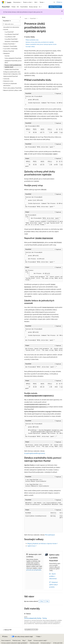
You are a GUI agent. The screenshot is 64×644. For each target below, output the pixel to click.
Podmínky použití (34, 643)
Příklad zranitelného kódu (32, 40)
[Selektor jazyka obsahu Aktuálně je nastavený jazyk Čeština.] (5, 637)
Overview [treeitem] (7, 56)
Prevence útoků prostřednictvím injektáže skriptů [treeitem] (13, 66)
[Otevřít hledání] (54, 2)
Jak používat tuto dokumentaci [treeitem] (11, 27)
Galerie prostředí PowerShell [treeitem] (10, 76)
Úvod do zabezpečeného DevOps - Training (35, 618)
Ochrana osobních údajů (40, 640)
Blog (24, 640)
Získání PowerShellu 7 (55, 7)
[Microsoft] (3, 2)
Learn (26, 18)
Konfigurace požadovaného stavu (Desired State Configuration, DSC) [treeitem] (12, 73)
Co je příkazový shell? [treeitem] (10, 37)
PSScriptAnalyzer (50, 535)
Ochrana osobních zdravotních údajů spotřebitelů (14, 643)
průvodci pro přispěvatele (34, 570)
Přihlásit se (59, 2)
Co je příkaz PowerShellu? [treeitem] (11, 39)
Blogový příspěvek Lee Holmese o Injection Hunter (42, 543)
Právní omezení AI (6, 640)
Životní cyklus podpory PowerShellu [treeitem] (12, 88)
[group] (43, 101)
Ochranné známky (45, 643)
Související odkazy (30, 46)
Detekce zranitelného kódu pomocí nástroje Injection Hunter (41, 44)
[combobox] (11, 21)
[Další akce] (61, 19)
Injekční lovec (31, 546)
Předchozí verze (16, 640)
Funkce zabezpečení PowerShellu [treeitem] (13, 58)
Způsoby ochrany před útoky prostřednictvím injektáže (40, 42)
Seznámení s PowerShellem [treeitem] (12, 41)
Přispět (30, 640)
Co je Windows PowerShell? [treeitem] (12, 34)
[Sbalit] (20, 17)
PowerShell (33, 18)
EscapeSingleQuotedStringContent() (35, 453)
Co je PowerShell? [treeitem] (9, 32)
